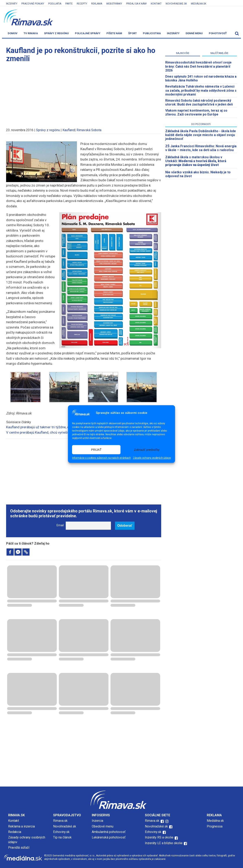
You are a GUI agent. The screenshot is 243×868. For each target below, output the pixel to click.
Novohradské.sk (65, 826)
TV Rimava (31, 33)
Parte (69, 4)
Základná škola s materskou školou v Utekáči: (196, 161)
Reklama (97, 4)
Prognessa (215, 826)
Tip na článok (62, 837)
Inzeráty (12, 4)
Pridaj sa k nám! (136, 4)
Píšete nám (114, 33)
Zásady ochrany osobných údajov (152, 458)
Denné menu (194, 33)
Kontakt (156, 4)
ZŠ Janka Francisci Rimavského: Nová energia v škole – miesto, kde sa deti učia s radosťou (201, 148)
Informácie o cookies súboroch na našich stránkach (102, 458)
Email (60, 525)
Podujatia (55, 4)
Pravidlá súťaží (19, 848)
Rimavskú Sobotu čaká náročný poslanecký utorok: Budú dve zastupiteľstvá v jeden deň (199, 102)
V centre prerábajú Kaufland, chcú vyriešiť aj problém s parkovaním (57, 432)
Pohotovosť (218, 33)
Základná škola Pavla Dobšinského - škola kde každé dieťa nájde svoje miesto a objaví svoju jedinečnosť (201, 135)
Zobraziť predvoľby (147, 450)
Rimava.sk (60, 821)
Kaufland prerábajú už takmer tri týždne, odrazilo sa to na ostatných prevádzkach (68, 427)
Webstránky (114, 4)
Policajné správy (88, 33)
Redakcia (15, 832)
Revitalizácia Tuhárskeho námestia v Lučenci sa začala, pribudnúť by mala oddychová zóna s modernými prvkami (201, 90)
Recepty (82, 4)
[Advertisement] (84, 93)
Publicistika (152, 33)
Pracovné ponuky (33, 4)
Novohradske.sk (176, 4)
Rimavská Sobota (89, 130)
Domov (13, 33)
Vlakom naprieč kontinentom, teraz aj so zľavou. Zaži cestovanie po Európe (196, 112)
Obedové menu (103, 826)
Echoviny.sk (61, 832)
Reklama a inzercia (21, 826)
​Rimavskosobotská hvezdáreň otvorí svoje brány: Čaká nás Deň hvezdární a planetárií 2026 (198, 66)
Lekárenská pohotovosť (109, 837)
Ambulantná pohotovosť (109, 832)
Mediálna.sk (199, 4)
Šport (132, 33)
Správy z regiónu (56, 33)
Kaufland (69, 130)
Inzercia (97, 821)
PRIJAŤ (96, 450)
